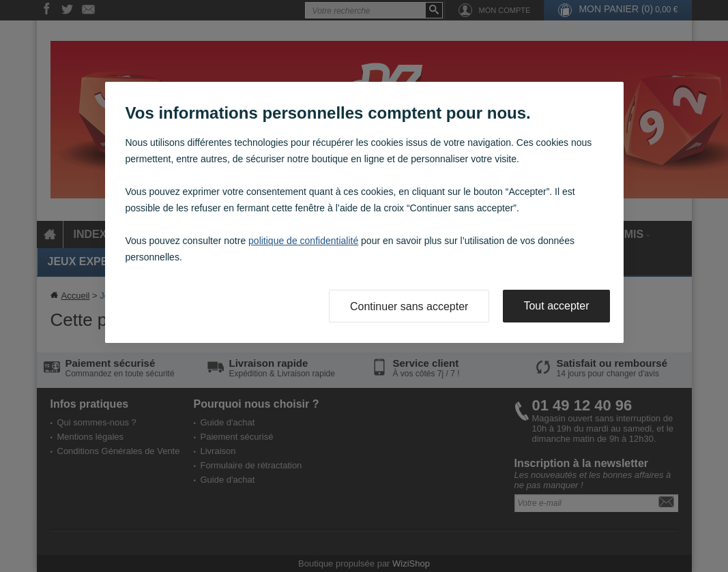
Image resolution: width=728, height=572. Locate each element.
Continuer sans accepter (409, 306)
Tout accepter (556, 306)
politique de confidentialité (303, 241)
